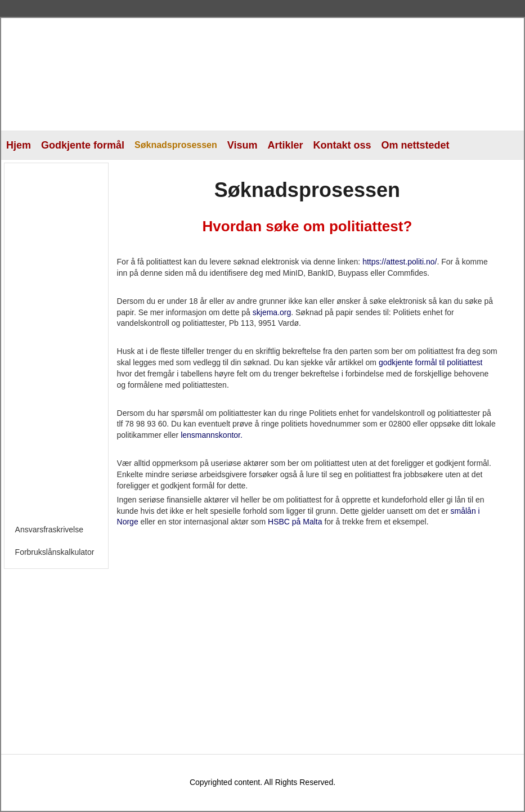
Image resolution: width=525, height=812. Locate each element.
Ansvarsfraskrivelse (49, 530)
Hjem (19, 145)
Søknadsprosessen (176, 145)
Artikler (285, 145)
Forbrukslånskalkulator (55, 552)
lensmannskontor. (212, 435)
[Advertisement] (59, 338)
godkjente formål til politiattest (430, 362)
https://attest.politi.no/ (400, 262)
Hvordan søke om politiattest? (308, 226)
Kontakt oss (342, 145)
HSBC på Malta (295, 522)
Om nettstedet (416, 145)
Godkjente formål (83, 145)
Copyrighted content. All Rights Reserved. (262, 782)
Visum (243, 145)
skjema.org (272, 312)
